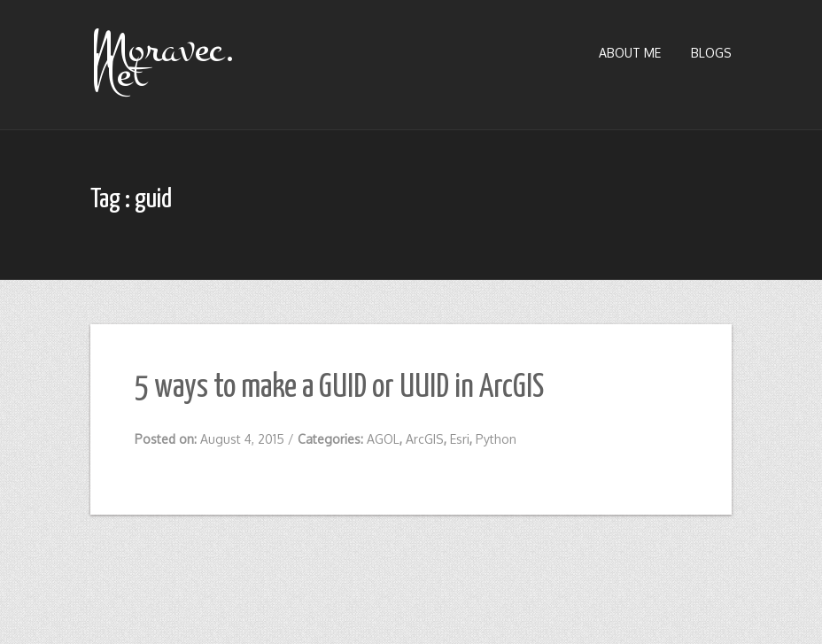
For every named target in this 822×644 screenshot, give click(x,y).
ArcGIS (425, 439)
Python (496, 439)
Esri (460, 439)
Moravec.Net (163, 61)
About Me (630, 53)
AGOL (383, 439)
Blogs (711, 53)
